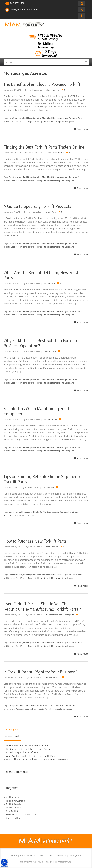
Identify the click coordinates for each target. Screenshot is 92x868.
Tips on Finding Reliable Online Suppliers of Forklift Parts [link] (43, 479)
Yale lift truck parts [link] (56, 121)
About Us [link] (42, 856)
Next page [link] (13, 730)
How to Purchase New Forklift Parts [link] (35, 541)
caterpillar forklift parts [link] (19, 512)
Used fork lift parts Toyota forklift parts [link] (28, 121)
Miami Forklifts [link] (53, 90)
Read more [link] (83, 129)
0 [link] (65, 90)
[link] (4, 863)
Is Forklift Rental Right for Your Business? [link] (40, 672)
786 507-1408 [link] (17, 3)
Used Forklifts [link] (50, 351)
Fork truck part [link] (15, 118)
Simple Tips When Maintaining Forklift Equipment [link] (38, 411)
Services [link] (31, 856)
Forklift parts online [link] (32, 118)
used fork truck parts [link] (34, 709)
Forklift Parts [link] (50, 212)
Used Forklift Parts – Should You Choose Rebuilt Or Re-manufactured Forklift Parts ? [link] (42, 607)
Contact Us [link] (61, 856)
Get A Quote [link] (75, 856)
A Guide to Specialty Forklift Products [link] (37, 206)
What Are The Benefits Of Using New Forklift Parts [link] (43, 275)
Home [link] (15, 856)
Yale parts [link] (69, 121)
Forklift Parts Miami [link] (55, 153)
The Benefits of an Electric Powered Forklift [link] (42, 84)
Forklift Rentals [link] (50, 419)
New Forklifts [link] (52, 547)
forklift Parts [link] (36, 512)
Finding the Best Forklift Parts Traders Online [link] (44, 147)
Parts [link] (22, 856)
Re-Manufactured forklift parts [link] (60, 615)
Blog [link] (51, 856)
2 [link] (6, 730)
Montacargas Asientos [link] (66, 118)
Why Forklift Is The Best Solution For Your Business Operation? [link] (40, 343)
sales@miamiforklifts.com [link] (24, 10)
